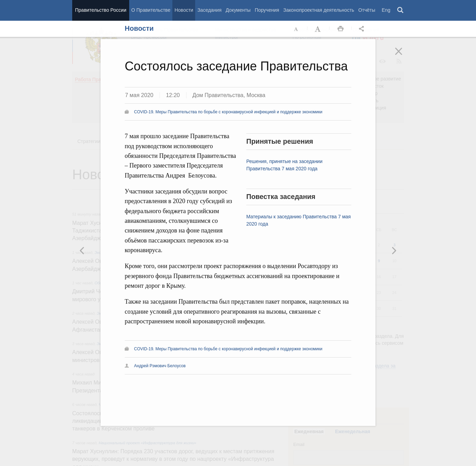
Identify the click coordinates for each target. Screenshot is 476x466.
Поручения (267, 10)
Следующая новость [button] (82, 250)
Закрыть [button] (403, 56)
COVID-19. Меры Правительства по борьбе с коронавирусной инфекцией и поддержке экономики (228, 112)
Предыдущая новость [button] (394, 250)
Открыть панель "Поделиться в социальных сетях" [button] (363, 29)
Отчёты (367, 10)
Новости (184, 10)
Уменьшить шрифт (296, 29)
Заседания (209, 10)
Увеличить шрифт (318, 29)
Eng (386, 10)
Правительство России (101, 10)
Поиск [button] (401, 10)
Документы (238, 10)
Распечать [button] (341, 29)
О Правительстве (151, 10)
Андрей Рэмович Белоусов (160, 366)
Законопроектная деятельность (319, 10)
